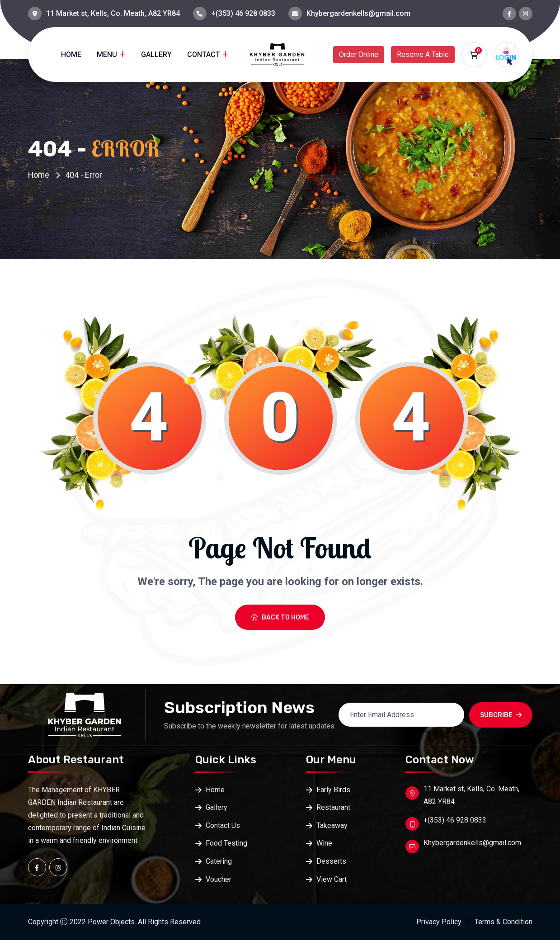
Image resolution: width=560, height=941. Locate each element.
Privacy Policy (439, 923)
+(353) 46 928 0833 (243, 13)
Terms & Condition (504, 923)
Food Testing (226, 844)
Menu (107, 54)
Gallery (156, 54)
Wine (324, 844)
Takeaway (332, 826)
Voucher (219, 880)
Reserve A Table (423, 54)
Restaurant (333, 808)
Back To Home (280, 617)
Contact (204, 54)
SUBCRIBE (501, 715)
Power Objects (111, 923)
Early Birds (333, 790)
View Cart (332, 880)
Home (71, 54)
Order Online (359, 54)
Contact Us (223, 826)
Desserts (331, 862)
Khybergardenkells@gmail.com (358, 13)
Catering (219, 862)
